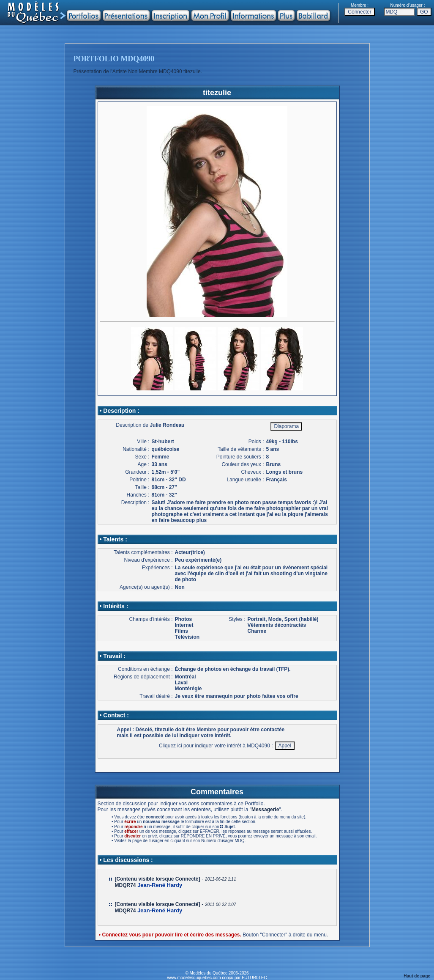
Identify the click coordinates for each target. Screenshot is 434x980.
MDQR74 (126, 885)
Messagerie (265, 810)
